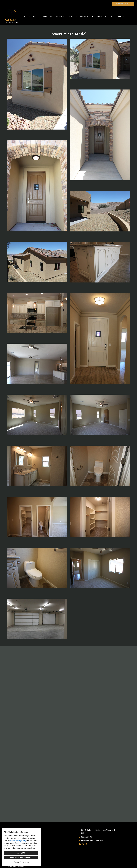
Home (27, 16)
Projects (72, 16)
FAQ (45, 16)
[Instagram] (87, 844)
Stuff (121, 16)
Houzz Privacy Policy (18, 841)
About (36, 16)
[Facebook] (83, 844)
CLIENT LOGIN (123, 4)
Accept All (21, 853)
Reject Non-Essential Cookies (21, 857)
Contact (110, 16)
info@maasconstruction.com (92, 841)
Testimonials (57, 16)
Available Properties (91, 16)
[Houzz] (80, 844)
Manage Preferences (21, 862)
